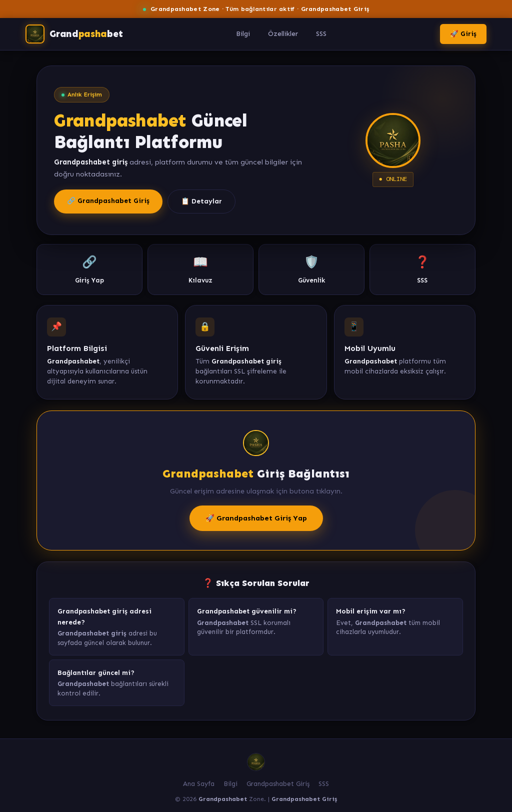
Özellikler (283, 34)
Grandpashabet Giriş (278, 784)
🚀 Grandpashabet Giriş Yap (256, 518)
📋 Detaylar (201, 201)
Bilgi (243, 34)
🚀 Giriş (463, 34)
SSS (321, 34)
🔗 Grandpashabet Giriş (108, 201)
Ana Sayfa (199, 784)
